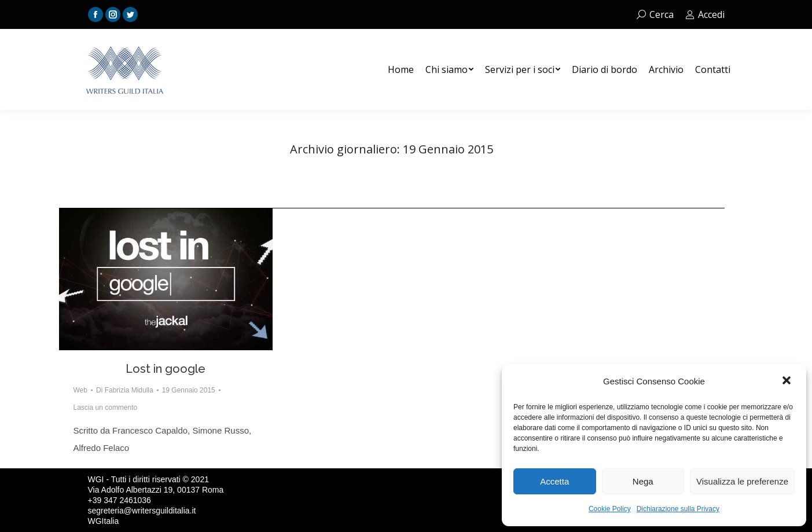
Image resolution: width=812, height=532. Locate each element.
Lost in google (166, 369)
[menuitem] (401, 69)
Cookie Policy (610, 509)
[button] (788, 381)
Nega (643, 481)
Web (80, 390)
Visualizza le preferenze (742, 481)
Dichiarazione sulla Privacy (678, 509)
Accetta (554, 481)
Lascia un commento (106, 408)
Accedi (705, 14)
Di (125, 390)
